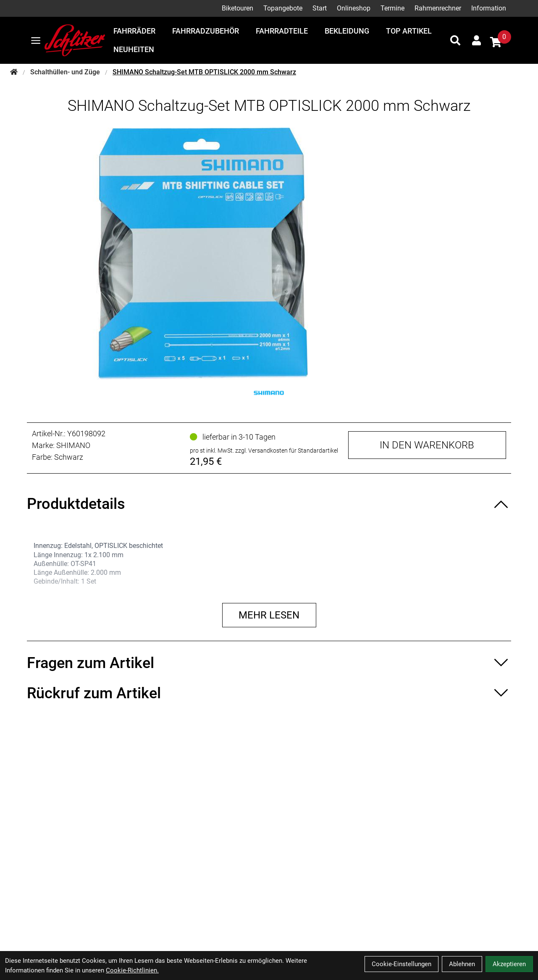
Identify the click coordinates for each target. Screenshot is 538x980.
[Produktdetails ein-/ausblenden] (269, 504)
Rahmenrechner (438, 8)
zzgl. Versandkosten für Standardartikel (287, 451)
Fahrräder (134, 31)
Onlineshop (354, 8)
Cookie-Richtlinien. (132, 970)
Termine (392, 8)
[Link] (36, 41)
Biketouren (238, 8)
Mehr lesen (269, 615)
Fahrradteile (282, 31)
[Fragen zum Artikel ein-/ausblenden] (269, 663)
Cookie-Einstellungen (402, 964)
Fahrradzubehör (206, 31)
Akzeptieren (509, 964)
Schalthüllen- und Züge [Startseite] (65, 72)
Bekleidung (347, 31)
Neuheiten (134, 49)
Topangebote (283, 8)
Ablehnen (462, 964)
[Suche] (455, 40)
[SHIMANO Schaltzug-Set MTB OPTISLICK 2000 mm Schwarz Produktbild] (269, 254)
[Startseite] (14, 72)
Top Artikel (409, 31)
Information (489, 8)
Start (320, 8)
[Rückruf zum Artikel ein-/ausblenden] (269, 693)
